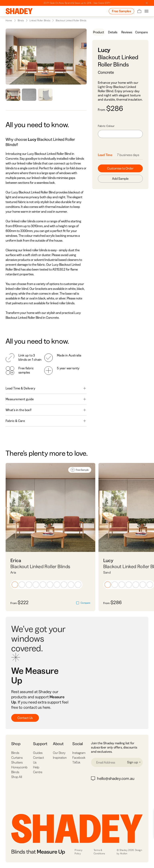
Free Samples (121, 11)
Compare (141, 32)
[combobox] (120, 134)
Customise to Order (120, 168)
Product (99, 32)
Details (113, 32)
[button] (15, 585)
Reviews (127, 32)
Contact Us (25, 718)
